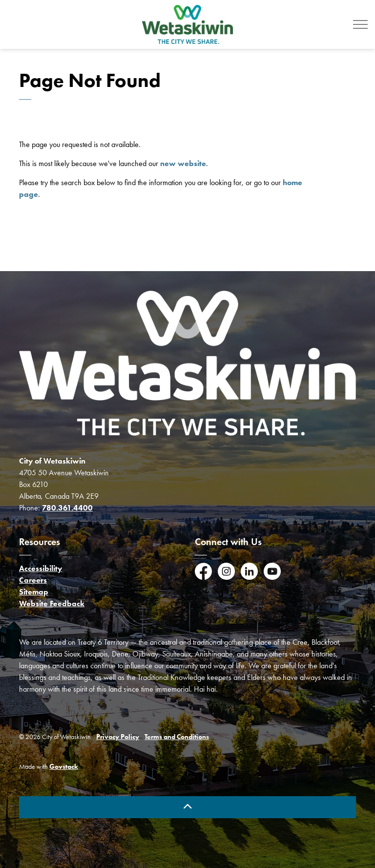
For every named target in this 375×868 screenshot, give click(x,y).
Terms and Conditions (177, 737)
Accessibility (41, 568)
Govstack (64, 767)
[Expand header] (360, 24)
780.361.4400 (67, 508)
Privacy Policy (118, 737)
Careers (33, 580)
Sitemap (34, 592)
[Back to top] (187, 807)
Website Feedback (52, 603)
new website (183, 163)
